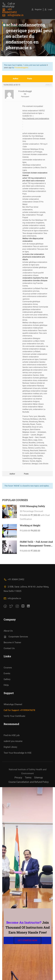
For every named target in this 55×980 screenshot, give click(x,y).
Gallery (7, 679)
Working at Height (30, 525)
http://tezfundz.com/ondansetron (36, 119)
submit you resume (13, 741)
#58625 (49, 85)
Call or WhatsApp (9, 5)
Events (7, 673)
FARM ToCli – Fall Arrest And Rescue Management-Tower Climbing (36, 545)
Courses (8, 668)
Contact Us (9, 648)
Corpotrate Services (16, 637)
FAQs (6, 685)
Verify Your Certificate (14, 716)
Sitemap (38, 778)
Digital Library (10, 747)
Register (37, 9)
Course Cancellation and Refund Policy (29, 782)
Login (49, 9)
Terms (28, 778)
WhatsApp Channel (13, 704)
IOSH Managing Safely (32, 506)
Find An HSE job (12, 735)
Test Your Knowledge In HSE (18, 753)
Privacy (18, 778)
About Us (8, 631)
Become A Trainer (12, 642)
